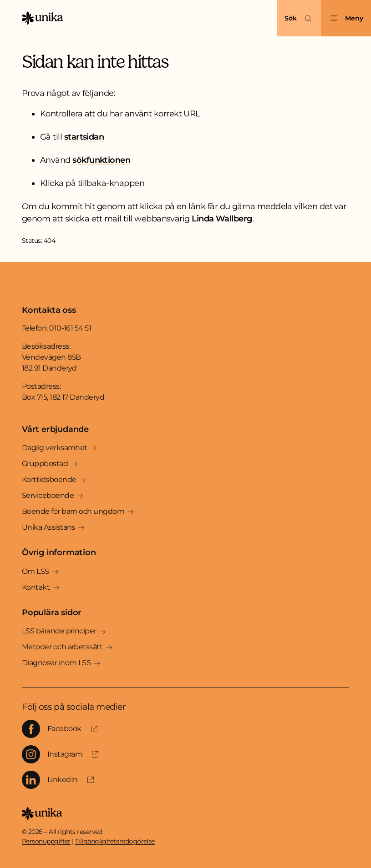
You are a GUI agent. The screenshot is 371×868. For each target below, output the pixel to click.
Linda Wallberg (222, 219)
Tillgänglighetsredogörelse (115, 841)
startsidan (84, 137)
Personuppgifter (46, 841)
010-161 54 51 (70, 328)
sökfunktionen (101, 160)
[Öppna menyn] (346, 18)
